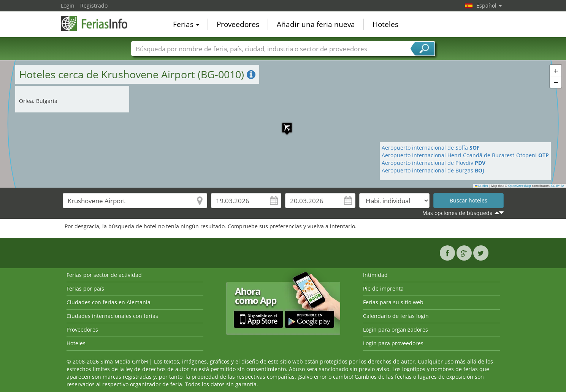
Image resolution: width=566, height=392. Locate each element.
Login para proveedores (393, 343)
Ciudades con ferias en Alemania (109, 302)
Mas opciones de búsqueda (457, 213)
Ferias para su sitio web (393, 302)
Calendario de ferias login (396, 316)
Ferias (186, 24)
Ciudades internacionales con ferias (112, 316)
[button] (283, 124)
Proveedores (238, 24)
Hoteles (385, 24)
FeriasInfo (99, 24)
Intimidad (375, 275)
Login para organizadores (396, 330)
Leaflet (482, 186)
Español (489, 6)
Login (68, 6)
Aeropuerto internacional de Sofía (431, 148)
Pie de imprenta (383, 288)
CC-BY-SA (558, 186)
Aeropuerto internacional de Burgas (433, 170)
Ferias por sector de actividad (104, 275)
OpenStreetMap (520, 186)
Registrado (94, 6)
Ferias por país (85, 288)
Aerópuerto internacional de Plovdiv (434, 163)
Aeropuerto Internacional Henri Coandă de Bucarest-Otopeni (465, 155)
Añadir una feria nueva (316, 24)
